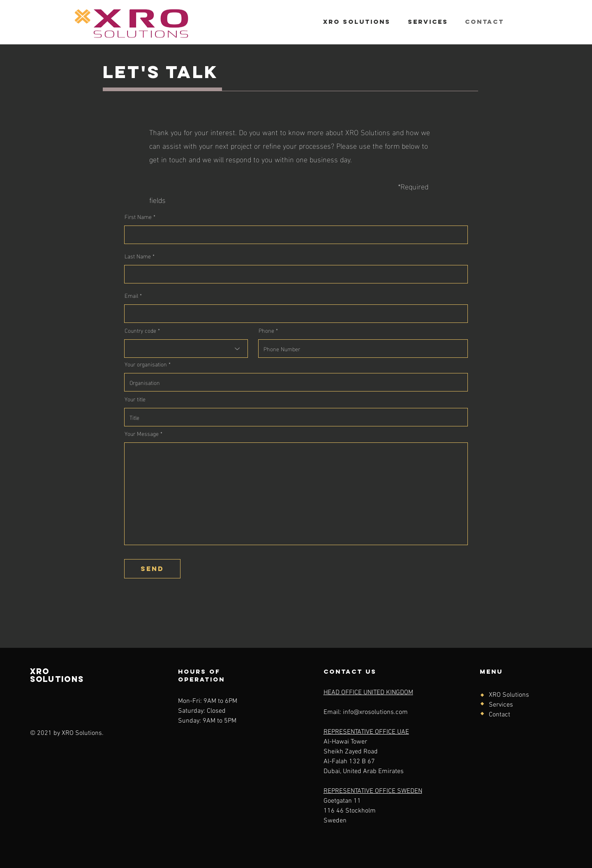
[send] (152, 569)
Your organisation (146, 364)
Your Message (142, 433)
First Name (138, 216)
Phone (266, 330)
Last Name (138, 256)
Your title (135, 399)
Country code (140, 330)
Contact (499, 715)
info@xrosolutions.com (375, 712)
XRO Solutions (509, 695)
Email (131, 295)
